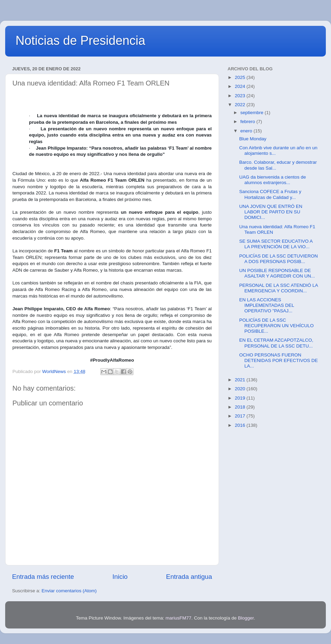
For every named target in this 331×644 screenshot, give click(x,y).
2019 (241, 398)
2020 (241, 389)
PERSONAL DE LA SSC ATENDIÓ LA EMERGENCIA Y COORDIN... (279, 288)
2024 (241, 86)
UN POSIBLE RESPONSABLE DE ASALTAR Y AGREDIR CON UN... (277, 273)
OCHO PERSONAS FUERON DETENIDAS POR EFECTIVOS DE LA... (279, 360)
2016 (241, 425)
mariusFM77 (178, 618)
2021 (241, 380)
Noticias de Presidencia (80, 41)
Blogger (246, 618)
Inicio (120, 577)
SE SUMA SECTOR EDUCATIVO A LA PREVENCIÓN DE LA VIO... (276, 244)
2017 (241, 416)
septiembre (253, 113)
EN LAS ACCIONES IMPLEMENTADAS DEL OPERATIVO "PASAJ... (267, 305)
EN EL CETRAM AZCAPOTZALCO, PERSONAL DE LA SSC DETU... (276, 343)
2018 (241, 407)
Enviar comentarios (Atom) (69, 591)
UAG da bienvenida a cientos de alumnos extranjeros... (273, 180)
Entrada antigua (189, 577)
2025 (241, 77)
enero (247, 131)
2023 (241, 96)
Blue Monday (253, 139)
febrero (248, 122)
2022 (241, 105)
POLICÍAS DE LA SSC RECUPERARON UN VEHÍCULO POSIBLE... (277, 326)
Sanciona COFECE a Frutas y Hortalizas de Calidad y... (270, 194)
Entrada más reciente (43, 577)
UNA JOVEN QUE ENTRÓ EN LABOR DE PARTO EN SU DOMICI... (271, 212)
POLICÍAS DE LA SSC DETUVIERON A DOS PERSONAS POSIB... (279, 259)
